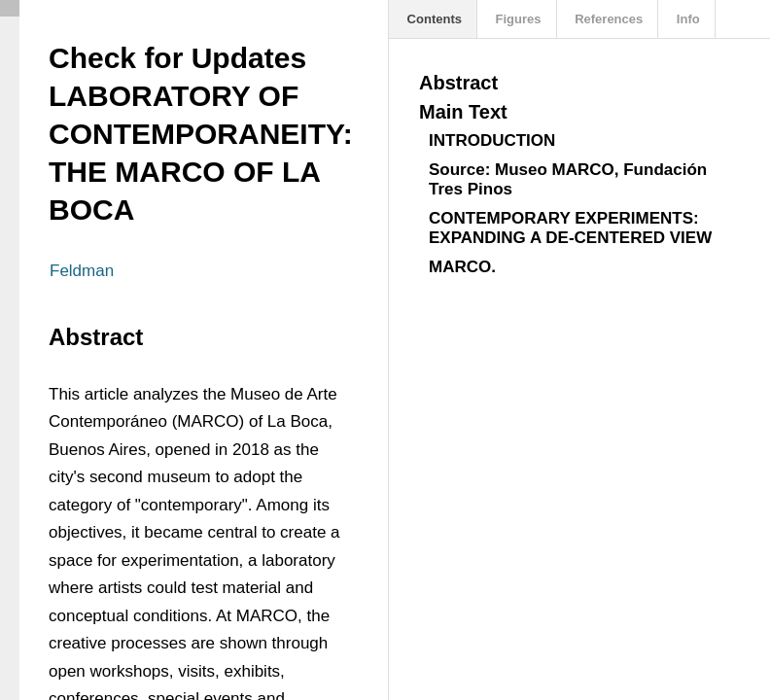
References (608, 19)
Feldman (82, 271)
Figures (517, 19)
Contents (433, 19)
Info (686, 19)
